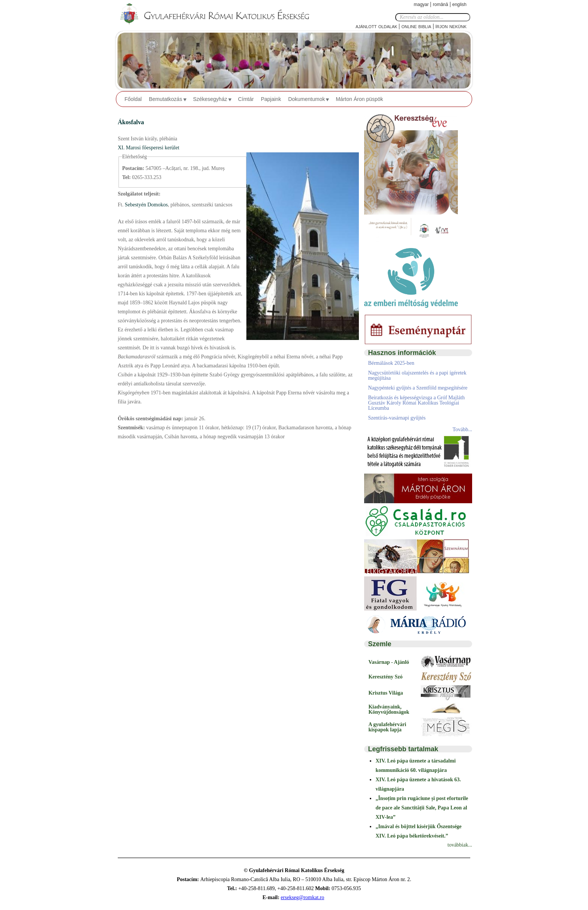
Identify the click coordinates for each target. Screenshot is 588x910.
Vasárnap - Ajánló (388, 662)
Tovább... (462, 429)
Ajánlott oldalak (376, 26)
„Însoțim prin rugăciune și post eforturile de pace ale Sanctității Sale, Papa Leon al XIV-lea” (422, 808)
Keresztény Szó (385, 677)
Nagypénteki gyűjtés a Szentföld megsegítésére (418, 388)
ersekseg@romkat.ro (303, 897)
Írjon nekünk (451, 26)
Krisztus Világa (385, 693)
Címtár (246, 99)
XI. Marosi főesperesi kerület (148, 148)
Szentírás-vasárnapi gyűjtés (397, 418)
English (459, 5)
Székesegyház (210, 99)
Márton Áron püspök (359, 99)
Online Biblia (416, 26)
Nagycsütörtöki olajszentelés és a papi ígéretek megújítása (417, 375)
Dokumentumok (306, 99)
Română (440, 5)
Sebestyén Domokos (145, 205)
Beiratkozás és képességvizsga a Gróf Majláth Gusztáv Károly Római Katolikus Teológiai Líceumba (416, 403)
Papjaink (271, 99)
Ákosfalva (131, 122)
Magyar (421, 5)
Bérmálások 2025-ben (391, 363)
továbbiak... (460, 845)
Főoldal (133, 99)
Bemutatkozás (166, 99)
